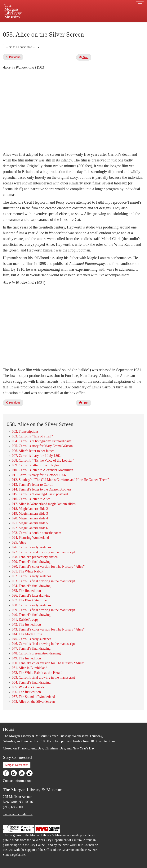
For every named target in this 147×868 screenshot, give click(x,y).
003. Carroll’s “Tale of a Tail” (32, 436)
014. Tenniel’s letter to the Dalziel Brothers (42, 489)
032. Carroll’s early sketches (31, 576)
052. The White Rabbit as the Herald (37, 673)
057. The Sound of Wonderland (33, 697)
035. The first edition (26, 591)
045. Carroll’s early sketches (31, 639)
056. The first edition (26, 692)
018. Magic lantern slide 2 (30, 509)
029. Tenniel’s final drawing (31, 562)
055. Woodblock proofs (28, 687)
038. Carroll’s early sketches (31, 605)
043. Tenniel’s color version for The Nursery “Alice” (48, 629)
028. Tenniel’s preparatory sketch (35, 557)
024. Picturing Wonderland (30, 538)
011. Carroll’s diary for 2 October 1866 (39, 475)
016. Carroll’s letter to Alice (31, 499)
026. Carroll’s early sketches (31, 547)
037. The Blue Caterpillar (29, 600)
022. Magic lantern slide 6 (30, 528)
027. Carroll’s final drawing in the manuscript (43, 552)
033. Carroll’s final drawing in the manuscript (43, 581)
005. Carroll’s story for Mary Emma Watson (42, 446)
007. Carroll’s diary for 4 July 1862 (36, 456)
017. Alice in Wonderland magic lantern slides (44, 504)
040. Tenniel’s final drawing (31, 615)
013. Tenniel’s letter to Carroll (33, 485)
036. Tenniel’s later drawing (31, 595)
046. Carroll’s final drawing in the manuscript (43, 644)
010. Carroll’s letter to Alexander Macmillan (42, 470)
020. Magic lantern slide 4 (30, 518)
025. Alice (19, 542)
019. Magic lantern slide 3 (30, 513)
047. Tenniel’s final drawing (31, 649)
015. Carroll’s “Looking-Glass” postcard (40, 494)
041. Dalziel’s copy (25, 620)
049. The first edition (26, 658)
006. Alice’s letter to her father (33, 451)
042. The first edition (26, 624)
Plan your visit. (28, 26)
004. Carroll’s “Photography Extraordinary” (42, 441)
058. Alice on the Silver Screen (33, 702)
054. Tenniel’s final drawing (31, 682)
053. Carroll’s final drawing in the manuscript (43, 677)
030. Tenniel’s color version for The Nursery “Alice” (48, 567)
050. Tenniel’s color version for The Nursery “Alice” (48, 663)
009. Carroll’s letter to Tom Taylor (36, 465)
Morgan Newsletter (17, 765)
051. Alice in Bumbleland (30, 668)
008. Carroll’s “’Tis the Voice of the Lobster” (43, 460)
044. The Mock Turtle (27, 634)
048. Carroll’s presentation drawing (36, 653)
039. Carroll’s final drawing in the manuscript (43, 610)
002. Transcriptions (25, 432)
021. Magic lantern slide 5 (30, 523)
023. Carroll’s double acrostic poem (36, 533)
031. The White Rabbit (28, 571)
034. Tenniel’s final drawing (31, 586)
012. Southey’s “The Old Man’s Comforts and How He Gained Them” (60, 480)
